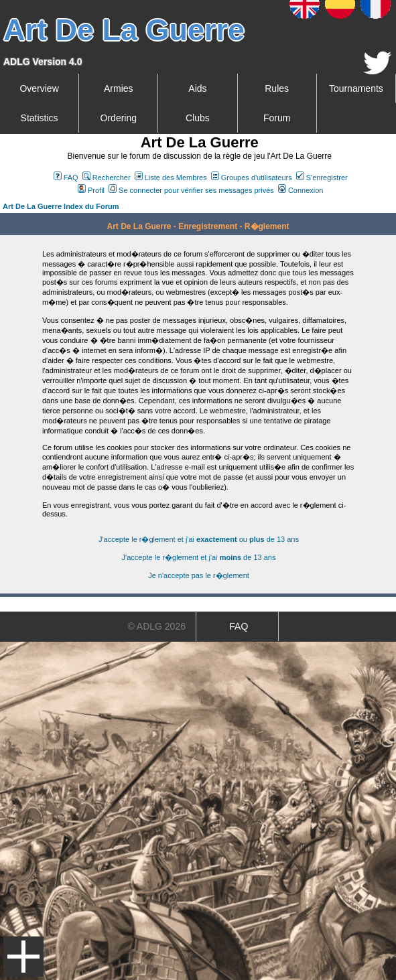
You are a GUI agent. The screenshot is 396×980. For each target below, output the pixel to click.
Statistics (40, 118)
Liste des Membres (171, 178)
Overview (39, 88)
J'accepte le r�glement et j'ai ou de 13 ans (199, 539)
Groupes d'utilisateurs (252, 178)
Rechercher (107, 178)
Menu (23, 957)
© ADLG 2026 (156, 626)
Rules (277, 88)
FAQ (66, 178)
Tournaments (356, 88)
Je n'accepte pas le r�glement (199, 575)
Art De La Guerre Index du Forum (61, 206)
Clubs (198, 118)
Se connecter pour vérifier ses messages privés (191, 190)
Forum (277, 118)
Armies (119, 88)
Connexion (301, 190)
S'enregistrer (322, 178)
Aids (197, 88)
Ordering (119, 118)
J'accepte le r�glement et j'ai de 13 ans (199, 557)
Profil (91, 190)
